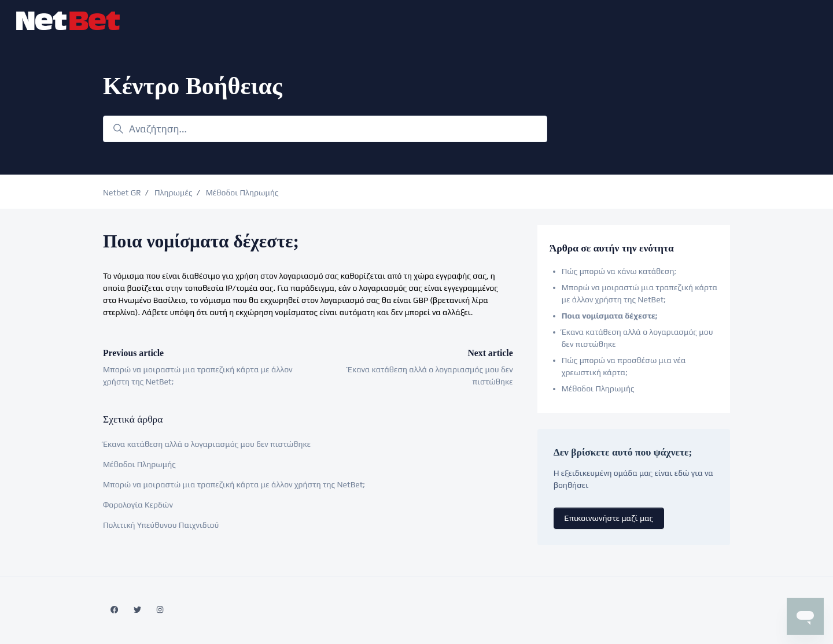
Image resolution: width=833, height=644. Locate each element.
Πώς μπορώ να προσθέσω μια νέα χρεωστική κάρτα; (624, 366)
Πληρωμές (174, 193)
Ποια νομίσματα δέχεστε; (610, 316)
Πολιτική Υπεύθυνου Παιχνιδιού (161, 525)
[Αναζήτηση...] (325, 129)
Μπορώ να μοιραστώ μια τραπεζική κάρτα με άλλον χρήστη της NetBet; (234, 484)
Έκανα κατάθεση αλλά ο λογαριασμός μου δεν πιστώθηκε (207, 444)
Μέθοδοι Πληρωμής (242, 193)
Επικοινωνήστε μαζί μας (609, 518)
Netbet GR (122, 193)
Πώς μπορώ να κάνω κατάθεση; (619, 271)
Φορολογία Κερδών (138, 505)
